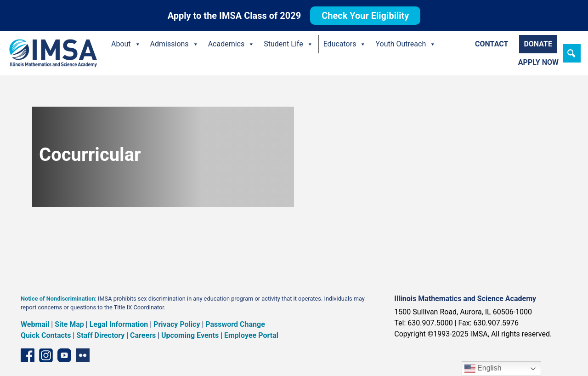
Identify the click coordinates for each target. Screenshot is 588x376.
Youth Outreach (406, 44)
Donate (538, 44)
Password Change (235, 324)
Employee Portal (251, 335)
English (483, 369)
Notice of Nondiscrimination (58, 299)
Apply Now (538, 62)
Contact (492, 44)
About (126, 44)
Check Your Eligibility (365, 16)
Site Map (69, 324)
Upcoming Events (190, 335)
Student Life (288, 44)
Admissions (175, 44)
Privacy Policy (177, 324)
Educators (345, 44)
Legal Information (119, 324)
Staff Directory (100, 335)
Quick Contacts (46, 335)
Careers (143, 335)
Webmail (35, 324)
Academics (232, 44)
